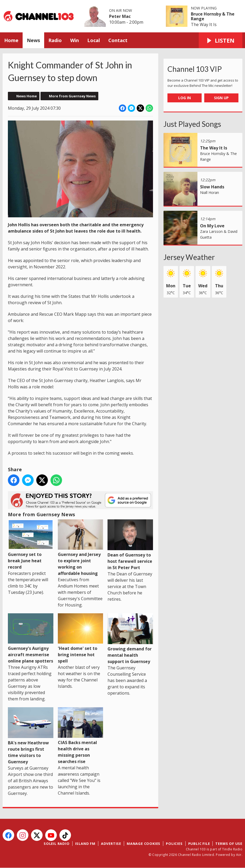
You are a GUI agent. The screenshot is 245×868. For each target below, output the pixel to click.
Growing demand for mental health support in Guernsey (130, 639)
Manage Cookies (144, 844)
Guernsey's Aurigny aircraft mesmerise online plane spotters (31, 639)
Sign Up (221, 98)
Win (75, 40)
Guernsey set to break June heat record (31, 545)
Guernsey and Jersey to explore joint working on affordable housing (81, 548)
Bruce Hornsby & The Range (213, 16)
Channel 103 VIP (195, 69)
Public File (199, 844)
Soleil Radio (57, 844)
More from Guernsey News (72, 96)
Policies (174, 844)
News (33, 40)
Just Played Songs (192, 124)
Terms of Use (229, 844)
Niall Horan (210, 192)
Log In (185, 98)
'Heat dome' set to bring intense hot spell (81, 639)
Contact (118, 40)
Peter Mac (120, 16)
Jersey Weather (189, 257)
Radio (55, 40)
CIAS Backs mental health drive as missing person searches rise (81, 736)
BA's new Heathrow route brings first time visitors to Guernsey (31, 736)
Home (11, 40)
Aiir (239, 855)
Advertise (111, 844)
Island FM (85, 844)
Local (94, 40)
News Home (27, 96)
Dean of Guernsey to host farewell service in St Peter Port (130, 545)
